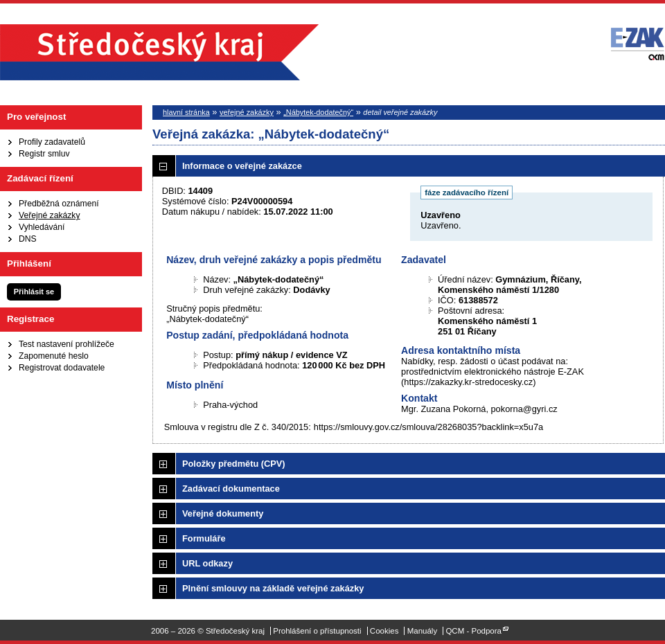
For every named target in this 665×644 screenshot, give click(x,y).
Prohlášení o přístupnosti (317, 631)
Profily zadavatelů (52, 142)
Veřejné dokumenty (223, 513)
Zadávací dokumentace (231, 489)
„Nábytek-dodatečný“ (318, 112)
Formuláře (204, 538)
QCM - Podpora (473, 631)
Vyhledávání (42, 227)
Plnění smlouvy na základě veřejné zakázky (273, 588)
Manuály (423, 631)
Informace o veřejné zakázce (242, 166)
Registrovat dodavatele (62, 368)
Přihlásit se (34, 292)
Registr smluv (44, 154)
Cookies (384, 631)
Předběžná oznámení (59, 204)
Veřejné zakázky (50, 215)
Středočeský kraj (159, 52)
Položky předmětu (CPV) (234, 464)
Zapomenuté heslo (54, 356)
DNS (28, 239)
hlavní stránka (186, 112)
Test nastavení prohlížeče (66, 344)
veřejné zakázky (247, 112)
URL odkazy (207, 563)
